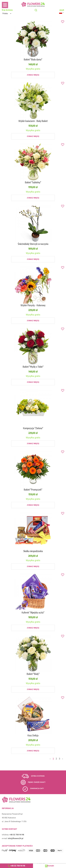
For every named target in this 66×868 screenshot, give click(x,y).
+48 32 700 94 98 (18, 866)
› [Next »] (63, 759)
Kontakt (51, 866)
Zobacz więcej (33, 75)
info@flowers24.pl (16, 838)
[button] (7, 14)
